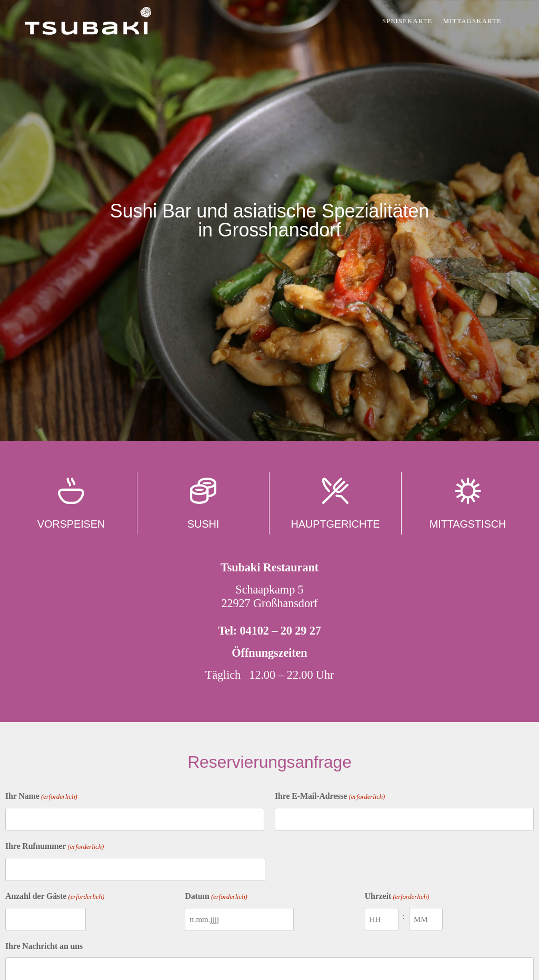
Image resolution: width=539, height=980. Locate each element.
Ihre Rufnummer (54, 847)
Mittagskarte (473, 21)
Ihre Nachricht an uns (44, 946)
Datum (216, 897)
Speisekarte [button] (407, 21)
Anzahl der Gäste (55, 897)
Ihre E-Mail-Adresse (330, 797)
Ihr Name (41, 797)
